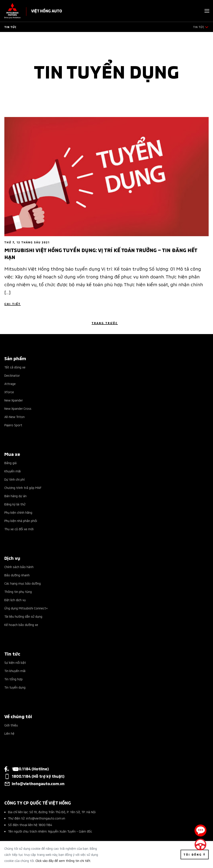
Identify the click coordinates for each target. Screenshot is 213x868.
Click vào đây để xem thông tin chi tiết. (63, 860)
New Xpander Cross (18, 408)
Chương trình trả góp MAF (23, 488)
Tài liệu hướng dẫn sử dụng (23, 616)
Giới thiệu (11, 725)
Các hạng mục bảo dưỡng (23, 583)
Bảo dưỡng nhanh (17, 575)
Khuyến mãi (13, 471)
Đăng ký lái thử (15, 504)
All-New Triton (14, 417)
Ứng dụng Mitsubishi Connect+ (26, 608)
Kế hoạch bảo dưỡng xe (21, 625)
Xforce (9, 392)
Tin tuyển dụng (15, 687)
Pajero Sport (13, 425)
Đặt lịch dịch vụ (15, 600)
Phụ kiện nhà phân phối (21, 521)
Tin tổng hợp (14, 679)
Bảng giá (10, 463)
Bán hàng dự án (15, 496)
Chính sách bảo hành (19, 567)
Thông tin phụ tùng (18, 591)
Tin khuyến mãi (15, 671)
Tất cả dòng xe (15, 367)
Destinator (12, 375)
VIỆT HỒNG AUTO (47, 11)
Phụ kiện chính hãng (18, 512)
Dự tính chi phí (14, 479)
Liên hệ (9, 733)
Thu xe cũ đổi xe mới (19, 529)
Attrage (10, 384)
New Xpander (14, 400)
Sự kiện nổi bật (15, 662)
